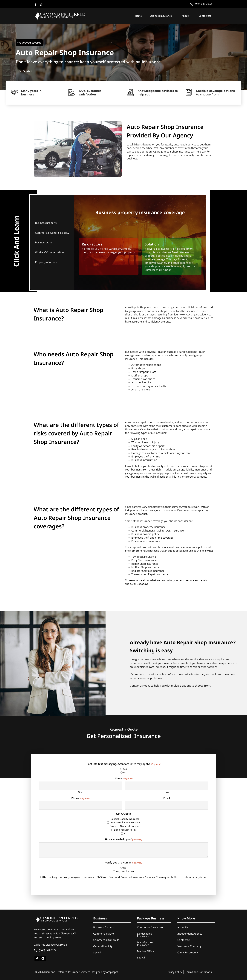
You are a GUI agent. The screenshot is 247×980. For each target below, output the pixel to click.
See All (97, 952)
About (185, 16)
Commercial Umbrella (106, 940)
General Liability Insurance (125, 819)
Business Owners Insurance (125, 826)
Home (138, 16)
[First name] (80, 786)
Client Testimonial (188, 952)
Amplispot (112, 972)
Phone (80, 798)
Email (167, 798)
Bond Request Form (125, 830)
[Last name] (167, 786)
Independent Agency (190, 934)
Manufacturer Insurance (145, 944)
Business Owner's (104, 927)
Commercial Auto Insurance (125, 822)
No (125, 772)
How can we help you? (123, 839)
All (125, 833)
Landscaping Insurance (145, 935)
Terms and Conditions (199, 972)
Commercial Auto (104, 934)
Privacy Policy (174, 972)
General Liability (103, 946)
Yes (125, 769)
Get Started (25, 71)
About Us (183, 927)
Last (167, 792)
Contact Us (205, 16)
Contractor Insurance (150, 927)
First (80, 792)
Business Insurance (161, 16)
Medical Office (146, 951)
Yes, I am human (125, 871)
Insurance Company (189, 946)
